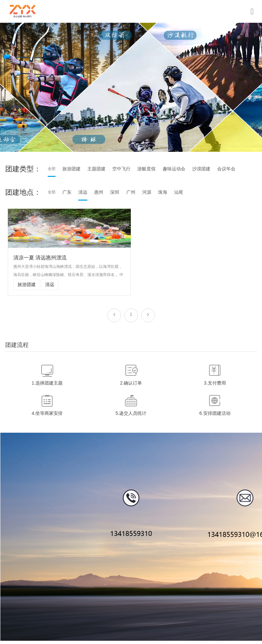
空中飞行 (121, 169)
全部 (52, 169)
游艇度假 (146, 169)
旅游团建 (71, 169)
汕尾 (179, 192)
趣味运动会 (174, 169)
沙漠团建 (201, 169)
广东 (67, 192)
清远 (83, 192)
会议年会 (226, 169)
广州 (131, 192)
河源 (147, 192)
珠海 (163, 192)
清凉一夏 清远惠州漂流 (40, 258)
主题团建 (96, 169)
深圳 (115, 192)
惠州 (99, 192)
